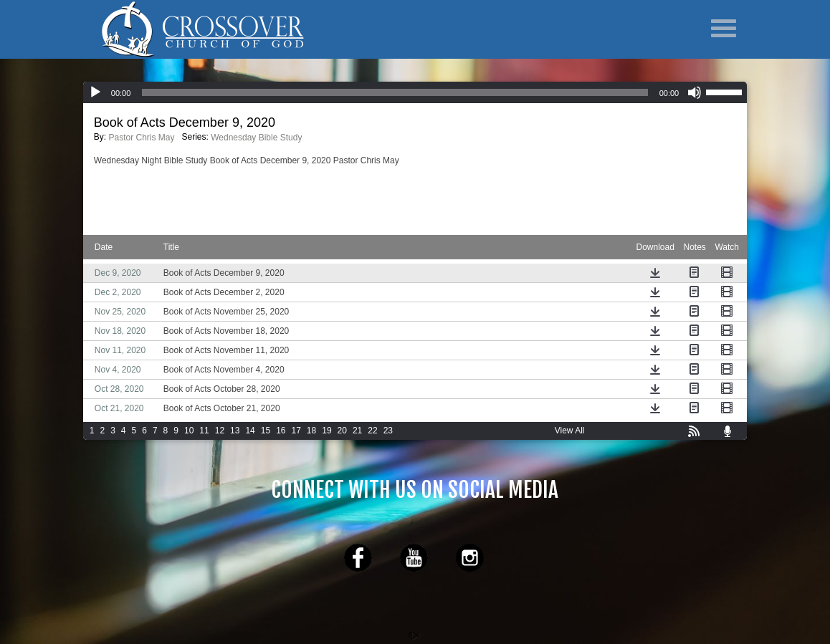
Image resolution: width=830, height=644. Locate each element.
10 (189, 431)
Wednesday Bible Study (256, 138)
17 (296, 431)
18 (311, 431)
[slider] (726, 91)
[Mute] (695, 92)
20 (342, 431)
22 (372, 431)
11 (204, 431)
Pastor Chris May (141, 138)
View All (570, 431)
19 (326, 431)
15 (266, 431)
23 (388, 431)
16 (281, 431)
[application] (415, 92)
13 (235, 431)
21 (357, 431)
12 (220, 431)
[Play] (95, 92)
